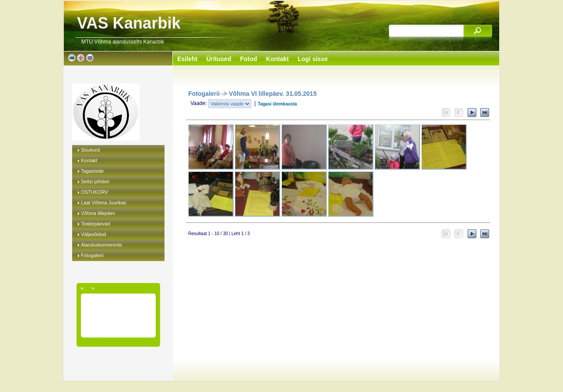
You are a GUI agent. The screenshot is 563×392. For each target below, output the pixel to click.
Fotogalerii (92, 255)
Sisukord (90, 150)
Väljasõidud (93, 234)
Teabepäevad (95, 224)
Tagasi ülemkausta (277, 104)
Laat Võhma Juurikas (104, 203)
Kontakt (89, 160)
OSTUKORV (95, 192)
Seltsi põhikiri (95, 181)
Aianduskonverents (102, 245)
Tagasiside (92, 171)
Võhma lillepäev (98, 213)
